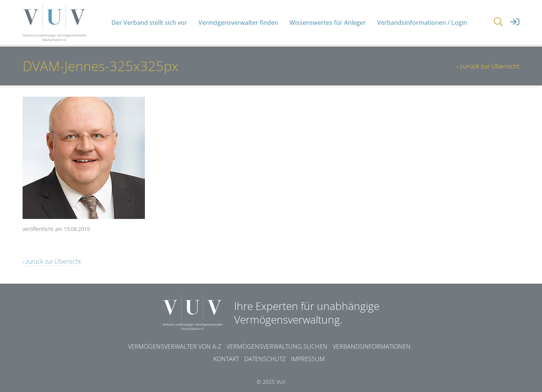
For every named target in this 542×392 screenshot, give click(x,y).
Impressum (308, 359)
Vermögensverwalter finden (238, 23)
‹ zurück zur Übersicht (488, 66)
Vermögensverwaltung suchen (277, 346)
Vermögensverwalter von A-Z (175, 346)
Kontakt (226, 359)
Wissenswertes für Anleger (328, 23)
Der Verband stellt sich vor (149, 23)
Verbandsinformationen (372, 346)
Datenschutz (265, 359)
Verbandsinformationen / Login (422, 23)
